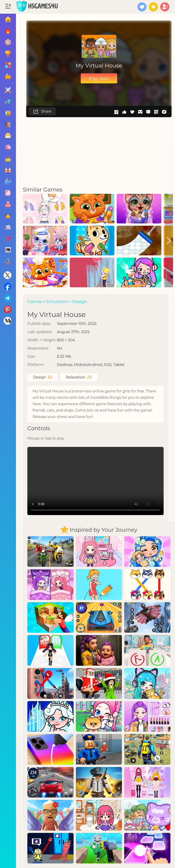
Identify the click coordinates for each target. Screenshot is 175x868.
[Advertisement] (99, 151)
